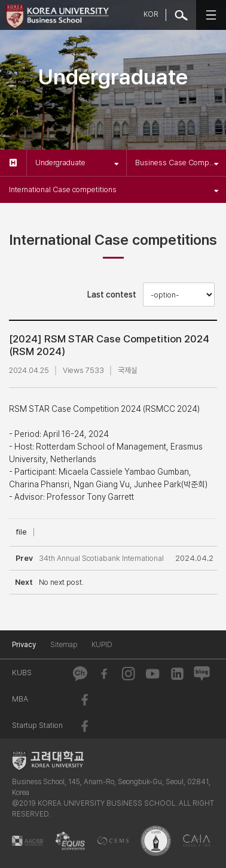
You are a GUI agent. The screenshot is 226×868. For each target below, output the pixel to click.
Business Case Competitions (181, 163)
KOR (151, 14)
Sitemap (64, 645)
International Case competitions (114, 189)
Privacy (24, 645)
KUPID (102, 645)
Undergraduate (77, 163)
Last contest (112, 295)
